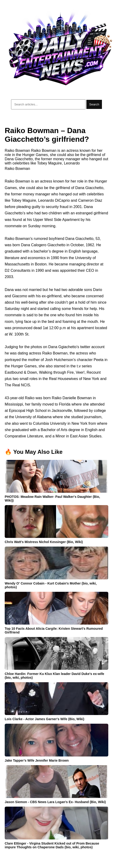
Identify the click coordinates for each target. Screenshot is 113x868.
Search (94, 104)
